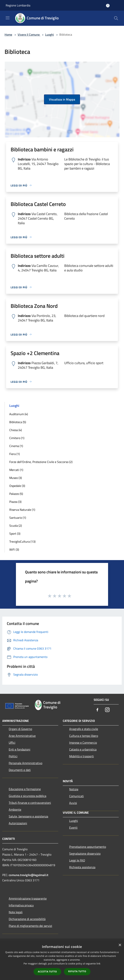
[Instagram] (107, 710)
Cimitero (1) (17, 438)
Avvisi (73, 803)
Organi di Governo (20, 729)
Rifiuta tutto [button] (77, 971)
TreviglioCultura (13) (22, 541)
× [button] (120, 945)
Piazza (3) (15, 502)
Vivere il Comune (29, 35)
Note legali (16, 912)
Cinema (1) (16, 446)
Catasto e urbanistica (83, 749)
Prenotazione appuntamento (88, 847)
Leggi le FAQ (77, 860)
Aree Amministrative (22, 736)
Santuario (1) (18, 518)
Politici (13, 756)
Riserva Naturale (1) (22, 510)
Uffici (12, 743)
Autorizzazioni (18, 823)
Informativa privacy (21, 905)
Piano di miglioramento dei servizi (30, 926)
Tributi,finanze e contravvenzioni (30, 803)
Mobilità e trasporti (82, 756)
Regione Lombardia (18, 5)
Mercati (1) (16, 470)
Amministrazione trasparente (28, 898)
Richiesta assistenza (82, 867)
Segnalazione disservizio (85, 853)
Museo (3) (16, 478)
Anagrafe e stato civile (84, 729)
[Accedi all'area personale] (108, 6)
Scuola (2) (16, 526)
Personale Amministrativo (26, 763)
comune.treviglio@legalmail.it (29, 875)
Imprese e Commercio (83, 743)
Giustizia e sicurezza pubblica (27, 796)
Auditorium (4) (19, 414)
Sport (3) (15, 534)
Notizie (74, 789)
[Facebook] (97, 710)
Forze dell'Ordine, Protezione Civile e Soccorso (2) (41, 462)
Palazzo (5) (16, 494)
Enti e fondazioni (20, 749)
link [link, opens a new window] (98, 964)
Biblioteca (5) (18, 422)
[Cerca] (116, 18)
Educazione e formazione (25, 789)
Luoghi (49, 35)
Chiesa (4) (16, 430)
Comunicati (77, 796)
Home (8, 35)
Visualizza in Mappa (62, 99)
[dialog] (62, 961)
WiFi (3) (14, 549)
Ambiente (15, 809)
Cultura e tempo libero (84, 736)
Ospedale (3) (17, 486)
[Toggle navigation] (8, 18)
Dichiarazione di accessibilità (27, 919)
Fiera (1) (15, 454)
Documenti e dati (20, 770)
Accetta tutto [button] (47, 972)
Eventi (73, 828)
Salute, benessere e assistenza (28, 816)
